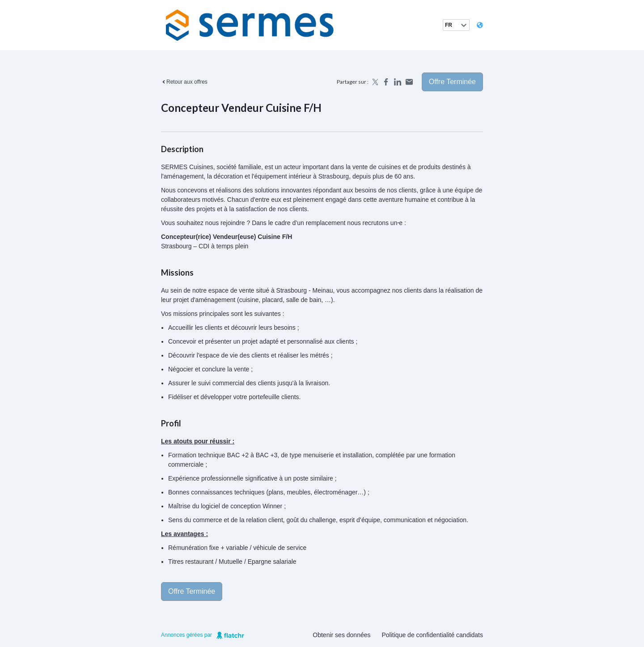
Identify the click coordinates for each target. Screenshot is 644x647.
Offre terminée (452, 82)
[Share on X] (374, 82)
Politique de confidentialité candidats (433, 635)
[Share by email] (409, 82)
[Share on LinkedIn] (398, 82)
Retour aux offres (184, 82)
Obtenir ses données (341, 635)
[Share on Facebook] (386, 82)
